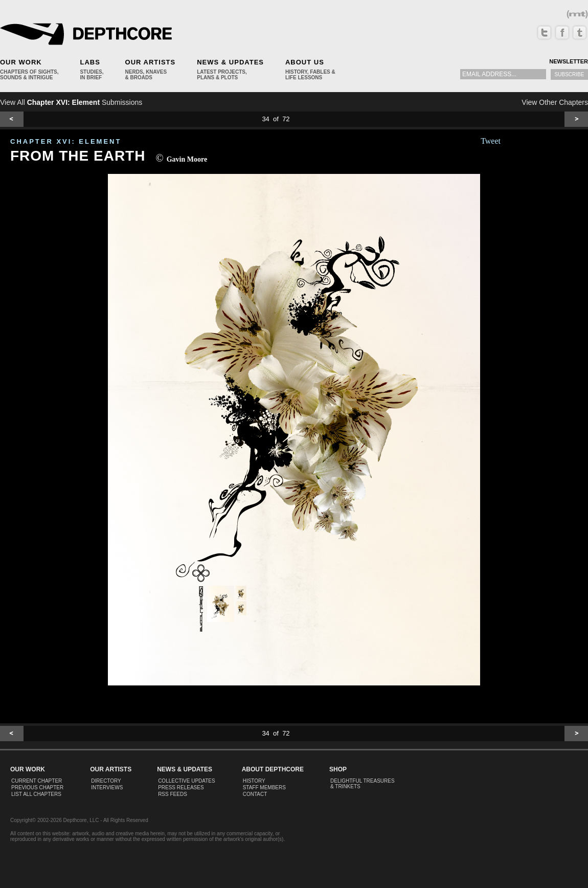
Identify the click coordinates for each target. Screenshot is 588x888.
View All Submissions (71, 102)
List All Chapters (36, 794)
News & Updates (230, 62)
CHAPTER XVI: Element (66, 141)
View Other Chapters (555, 102)
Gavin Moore (187, 159)
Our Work (21, 62)
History (254, 781)
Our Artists (151, 62)
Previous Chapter (37, 787)
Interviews (107, 787)
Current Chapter (37, 781)
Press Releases (181, 787)
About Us (305, 62)
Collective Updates (187, 781)
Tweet (491, 141)
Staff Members (264, 787)
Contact (255, 794)
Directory (106, 781)
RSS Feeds (173, 794)
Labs (90, 62)
